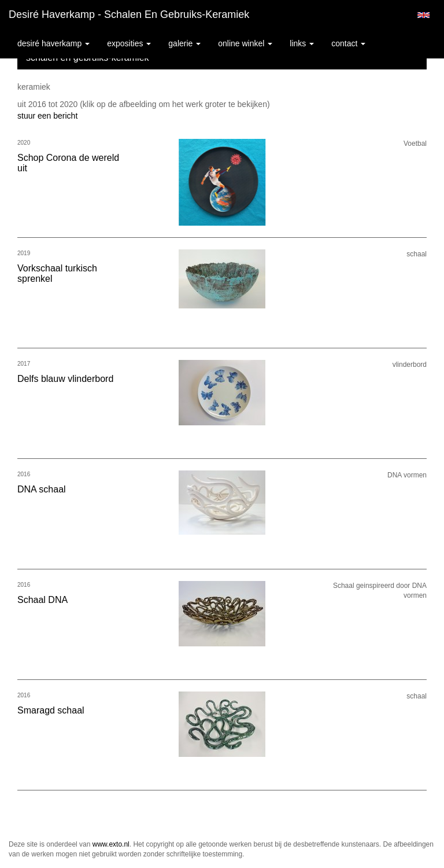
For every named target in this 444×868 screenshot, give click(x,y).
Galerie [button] (184, 43)
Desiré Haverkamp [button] (53, 43)
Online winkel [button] (245, 43)
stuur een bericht (47, 116)
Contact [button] (348, 43)
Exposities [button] (129, 43)
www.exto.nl (111, 844)
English (423, 15)
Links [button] (302, 43)
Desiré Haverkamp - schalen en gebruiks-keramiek (129, 14)
